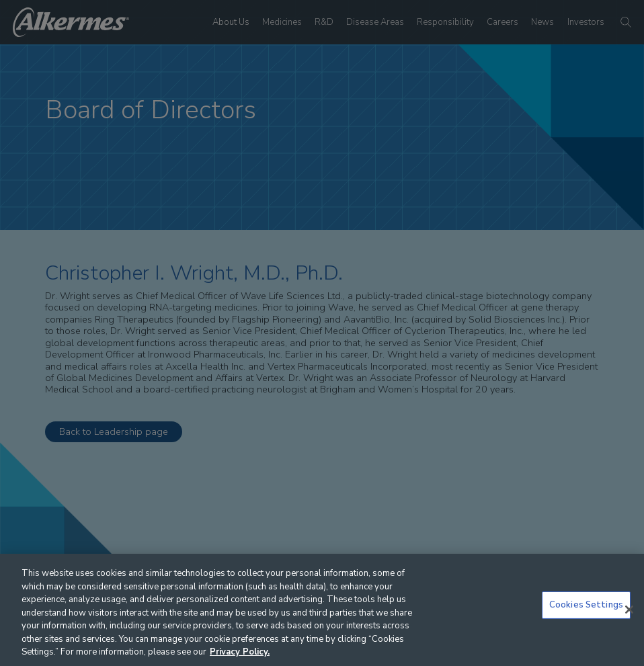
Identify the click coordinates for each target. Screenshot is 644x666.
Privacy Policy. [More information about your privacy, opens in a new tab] (240, 652)
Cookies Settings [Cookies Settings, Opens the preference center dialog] (586, 605)
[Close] (629, 610)
